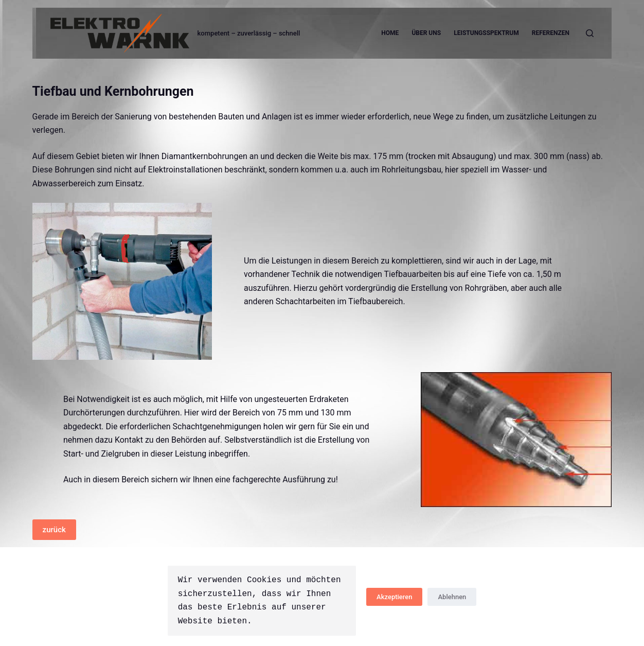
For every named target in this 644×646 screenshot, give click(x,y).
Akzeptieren (394, 597)
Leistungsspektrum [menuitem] (486, 33)
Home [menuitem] (390, 33)
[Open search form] (590, 33)
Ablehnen (452, 597)
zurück (54, 530)
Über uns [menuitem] (426, 33)
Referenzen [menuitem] (551, 33)
